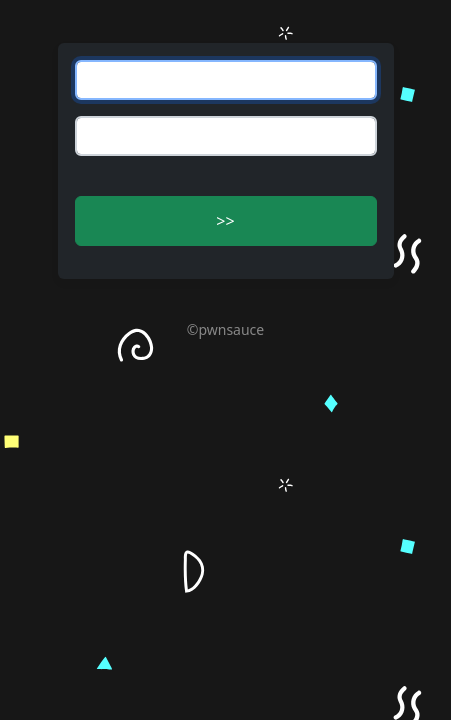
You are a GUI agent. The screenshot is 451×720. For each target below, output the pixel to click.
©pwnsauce (225, 329)
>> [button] (225, 221)
